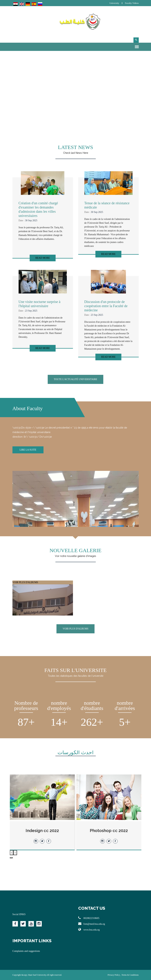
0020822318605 (89, 918)
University (114, 3)
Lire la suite (28, 450)
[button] (11, 858)
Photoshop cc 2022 (109, 831)
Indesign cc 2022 (42, 831)
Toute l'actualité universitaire (76, 379)
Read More (43, 258)
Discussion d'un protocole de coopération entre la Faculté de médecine (106, 306)
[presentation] (15, 853)
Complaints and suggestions (26, 951)
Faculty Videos (132, 3)
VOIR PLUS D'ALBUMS (43, 605)
